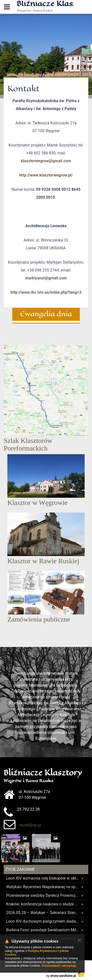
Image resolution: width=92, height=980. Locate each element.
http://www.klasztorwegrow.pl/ (46, 175)
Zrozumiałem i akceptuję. (59, 966)
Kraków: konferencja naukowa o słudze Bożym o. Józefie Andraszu (43, 904)
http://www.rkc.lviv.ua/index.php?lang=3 (46, 292)
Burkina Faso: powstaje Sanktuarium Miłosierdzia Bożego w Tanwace (43, 930)
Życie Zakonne (20, 869)
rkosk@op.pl (30, 825)
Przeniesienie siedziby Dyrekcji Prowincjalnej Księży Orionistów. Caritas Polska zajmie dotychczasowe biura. (43, 895)
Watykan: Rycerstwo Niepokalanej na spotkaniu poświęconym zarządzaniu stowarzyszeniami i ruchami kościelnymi (43, 887)
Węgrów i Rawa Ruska (45, 7)
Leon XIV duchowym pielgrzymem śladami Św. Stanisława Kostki (43, 921)
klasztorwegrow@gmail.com (46, 161)
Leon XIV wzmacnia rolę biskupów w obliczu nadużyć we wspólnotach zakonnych (43, 878)
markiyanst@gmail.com (46, 278)
